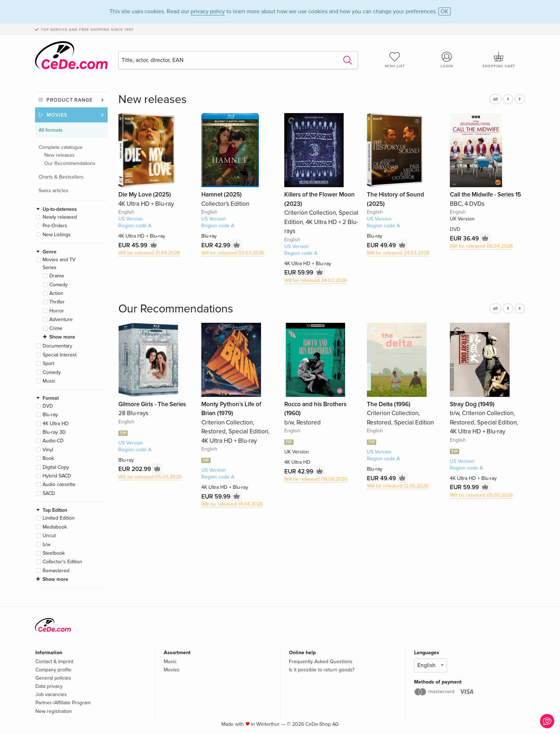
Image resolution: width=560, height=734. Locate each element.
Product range (70, 100)
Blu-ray (50, 415)
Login (447, 60)
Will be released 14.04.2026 (232, 504)
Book (48, 458)
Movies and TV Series (59, 264)
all (495, 99)
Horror (57, 311)
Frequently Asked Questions (321, 662)
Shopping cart (499, 60)
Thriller (57, 302)
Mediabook (55, 527)
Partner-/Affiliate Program (63, 703)
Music (49, 381)
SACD (49, 493)
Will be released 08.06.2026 (316, 479)
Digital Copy (56, 467)
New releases (60, 155)
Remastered (56, 571)
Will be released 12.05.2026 (398, 486)
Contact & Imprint (54, 662)
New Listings (57, 235)
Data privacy (49, 686)
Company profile (53, 670)
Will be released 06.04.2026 (481, 246)
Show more (62, 337)
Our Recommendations (70, 163)
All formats (51, 130)
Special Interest (60, 355)
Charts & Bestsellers (61, 177)
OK (444, 11)
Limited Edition (59, 518)
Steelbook (54, 553)
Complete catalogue (61, 147)
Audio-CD (53, 441)
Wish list (395, 60)
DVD (48, 406)
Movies (57, 115)
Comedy (58, 285)
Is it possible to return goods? (322, 670)
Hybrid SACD (57, 476)
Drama (57, 276)
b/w (46, 545)
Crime (56, 328)
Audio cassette (59, 484)
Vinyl (48, 450)
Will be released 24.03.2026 (316, 280)
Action (56, 293)
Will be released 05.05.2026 (150, 477)
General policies (53, 678)
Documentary (57, 346)
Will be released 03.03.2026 (233, 253)
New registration (54, 711)
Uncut (49, 536)
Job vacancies (51, 694)
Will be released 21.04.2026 (149, 253)
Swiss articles (53, 191)
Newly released (60, 217)
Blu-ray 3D (54, 432)
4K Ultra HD (56, 424)
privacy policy (208, 11)
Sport (48, 363)
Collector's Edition (62, 562)
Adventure (61, 319)
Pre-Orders (55, 226)
